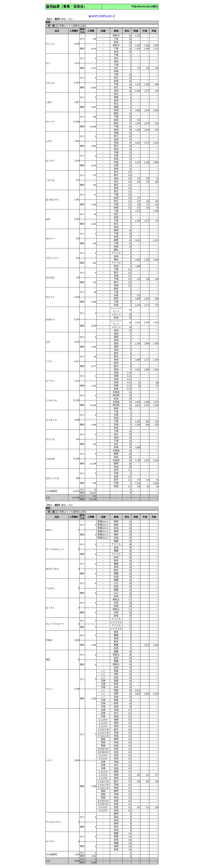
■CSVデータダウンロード (102, 16)
